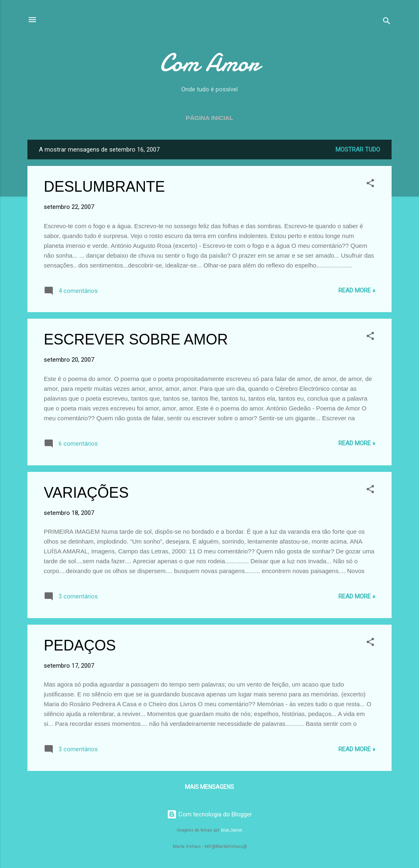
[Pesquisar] (387, 22)
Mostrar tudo (358, 150)
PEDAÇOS (80, 645)
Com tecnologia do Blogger (209, 814)
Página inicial (209, 118)
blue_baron (232, 830)
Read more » (357, 290)
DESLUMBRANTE (104, 187)
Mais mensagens (209, 787)
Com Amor (209, 63)
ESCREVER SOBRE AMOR (136, 339)
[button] (370, 185)
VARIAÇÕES (86, 493)
